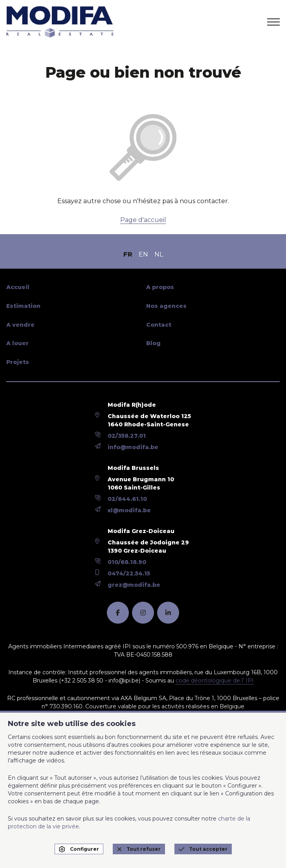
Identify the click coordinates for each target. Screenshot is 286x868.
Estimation (23, 306)
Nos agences (166, 306)
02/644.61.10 (127, 499)
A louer (17, 343)
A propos (160, 287)
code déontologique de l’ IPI (215, 681)
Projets (18, 362)
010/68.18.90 (127, 562)
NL (159, 254)
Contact (159, 325)
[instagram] (143, 613)
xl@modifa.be (129, 510)
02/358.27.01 (127, 436)
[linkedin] (168, 613)
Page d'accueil (143, 220)
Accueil (18, 287)
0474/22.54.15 (129, 573)
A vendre (20, 325)
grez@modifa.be (134, 585)
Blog (153, 343)
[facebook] (118, 613)
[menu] (273, 22)
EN (143, 254)
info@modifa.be (133, 447)
